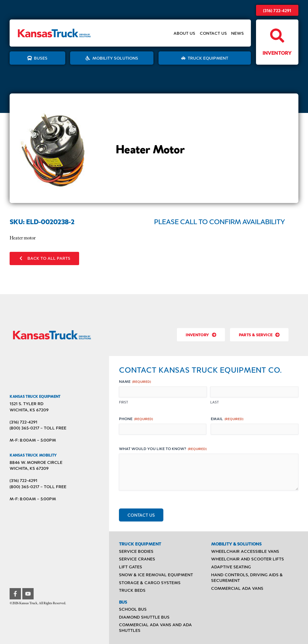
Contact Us (213, 33)
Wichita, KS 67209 (29, 410)
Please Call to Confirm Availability (219, 221)
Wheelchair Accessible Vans (245, 551)
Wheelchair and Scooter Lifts (248, 559)
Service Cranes (137, 559)
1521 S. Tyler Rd (27, 403)
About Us (184, 33)
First (124, 402)
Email (227, 419)
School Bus (133, 609)
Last (215, 402)
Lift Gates (131, 567)
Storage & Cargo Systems (150, 582)
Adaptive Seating (231, 567)
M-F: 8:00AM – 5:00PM (33, 440)
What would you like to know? (163, 448)
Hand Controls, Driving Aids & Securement (247, 577)
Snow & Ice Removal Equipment (156, 575)
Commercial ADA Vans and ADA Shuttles (155, 627)
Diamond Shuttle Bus (144, 617)
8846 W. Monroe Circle (36, 462)
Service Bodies (136, 551)
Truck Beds (132, 590)
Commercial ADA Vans (237, 588)
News (237, 33)
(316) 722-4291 (277, 10)
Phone (136, 419)
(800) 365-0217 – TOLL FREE (38, 428)
